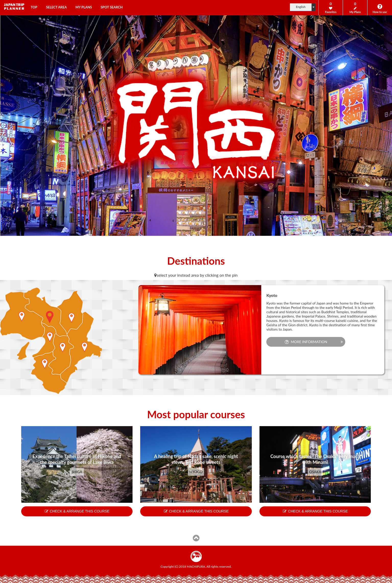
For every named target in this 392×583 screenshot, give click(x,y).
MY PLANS (84, 7)
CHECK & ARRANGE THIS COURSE (77, 511)
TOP (34, 7)
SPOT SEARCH (112, 7)
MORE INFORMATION (306, 342)
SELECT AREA (56, 7)
